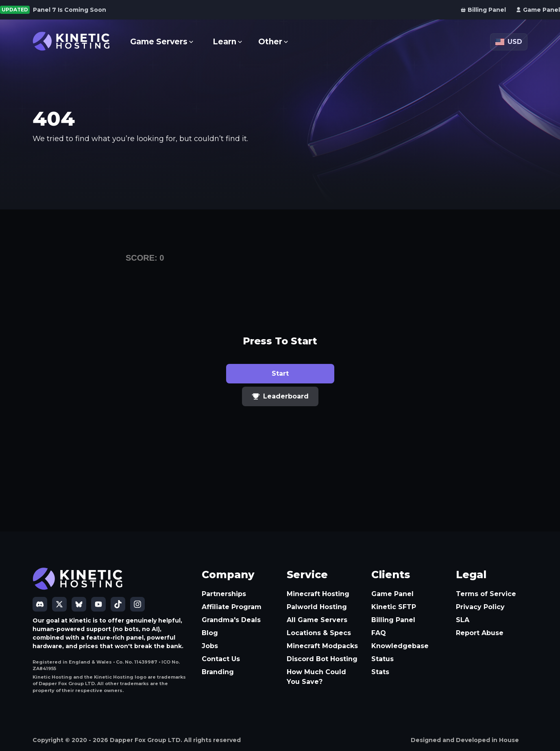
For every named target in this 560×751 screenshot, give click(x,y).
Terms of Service (486, 594)
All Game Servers (317, 620)
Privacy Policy (480, 607)
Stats (380, 672)
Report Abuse (480, 633)
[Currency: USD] (509, 42)
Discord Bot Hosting (322, 659)
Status (382, 659)
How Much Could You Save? (316, 677)
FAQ (379, 633)
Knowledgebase (400, 646)
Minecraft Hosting (318, 594)
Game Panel (392, 594)
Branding (218, 672)
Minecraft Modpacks (322, 646)
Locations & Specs (319, 633)
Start (280, 373)
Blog (210, 633)
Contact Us (221, 659)
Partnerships (224, 594)
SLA (463, 620)
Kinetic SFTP (394, 607)
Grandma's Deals (231, 620)
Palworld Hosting (317, 607)
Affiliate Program (232, 607)
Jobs (210, 646)
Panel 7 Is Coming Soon (70, 10)
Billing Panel (393, 620)
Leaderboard (280, 396)
